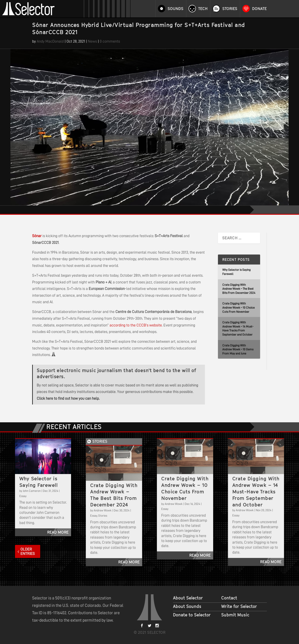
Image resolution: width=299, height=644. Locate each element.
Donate (259, 9)
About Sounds (187, 606)
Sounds (175, 9)
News (92, 41)
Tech (203, 9)
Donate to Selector (192, 615)
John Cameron (32, 491)
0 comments (110, 41)
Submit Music (235, 615)
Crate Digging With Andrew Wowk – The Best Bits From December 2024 (239, 289)
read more (58, 532)
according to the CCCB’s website (136, 325)
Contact (229, 598)
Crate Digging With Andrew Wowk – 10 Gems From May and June (238, 349)
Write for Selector (239, 606)
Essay (23, 496)
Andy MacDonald (50, 41)
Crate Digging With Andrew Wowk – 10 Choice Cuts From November (238, 307)
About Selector (188, 598)
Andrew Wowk (103, 510)
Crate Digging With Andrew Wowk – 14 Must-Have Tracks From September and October (256, 492)
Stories (230, 9)
